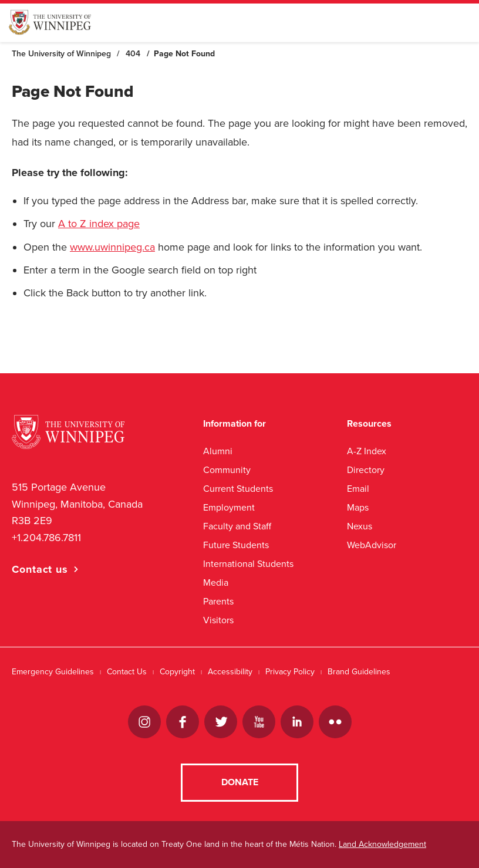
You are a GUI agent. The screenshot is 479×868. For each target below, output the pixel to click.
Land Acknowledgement (382, 844)
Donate (240, 782)
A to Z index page (99, 224)
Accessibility (230, 672)
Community (227, 470)
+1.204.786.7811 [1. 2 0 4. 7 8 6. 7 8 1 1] (46, 538)
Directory (366, 470)
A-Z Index (367, 451)
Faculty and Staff (237, 526)
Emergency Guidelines (53, 672)
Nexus (360, 526)
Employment (229, 507)
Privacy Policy (290, 672)
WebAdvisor (372, 545)
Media (216, 582)
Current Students (238, 489)
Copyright (177, 672)
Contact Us (127, 672)
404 (133, 54)
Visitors (218, 620)
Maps (358, 507)
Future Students (236, 545)
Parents (218, 601)
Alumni (218, 451)
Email (358, 489)
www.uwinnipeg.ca (112, 247)
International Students (248, 564)
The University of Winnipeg (61, 54)
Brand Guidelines (359, 672)
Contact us (40, 569)
